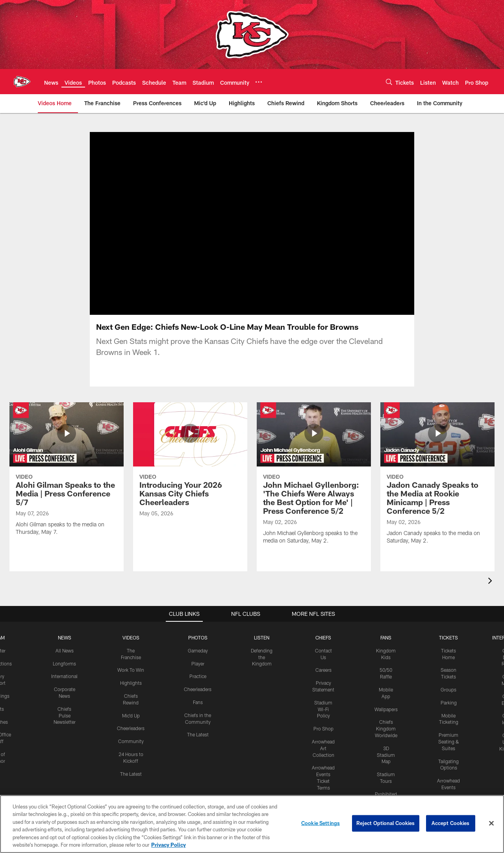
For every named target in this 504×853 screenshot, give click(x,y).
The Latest (131, 774)
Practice (198, 676)
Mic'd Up (131, 715)
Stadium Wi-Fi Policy (323, 709)
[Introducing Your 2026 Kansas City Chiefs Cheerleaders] (190, 465)
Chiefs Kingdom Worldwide (386, 728)
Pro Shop (323, 728)
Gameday (198, 650)
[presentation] (491, 582)
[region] (252, 824)
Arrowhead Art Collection (323, 748)
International (64, 676)
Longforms (64, 663)
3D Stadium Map (386, 755)
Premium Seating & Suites (449, 741)
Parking (449, 702)
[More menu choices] (259, 82)
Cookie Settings (321, 823)
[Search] (389, 82)
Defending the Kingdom (262, 657)
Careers (323, 670)
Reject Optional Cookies (386, 823)
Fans (198, 702)
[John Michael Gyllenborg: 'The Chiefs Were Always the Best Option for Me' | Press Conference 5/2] (314, 478)
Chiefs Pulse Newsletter (65, 715)
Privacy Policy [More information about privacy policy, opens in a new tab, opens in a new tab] (169, 845)
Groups (448, 689)
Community (131, 741)
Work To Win (131, 670)
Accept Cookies (451, 823)
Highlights (131, 683)
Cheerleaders (131, 728)
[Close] (491, 823)
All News (65, 650)
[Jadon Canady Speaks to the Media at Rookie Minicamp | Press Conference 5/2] (437, 478)
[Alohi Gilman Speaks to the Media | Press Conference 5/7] (67, 474)
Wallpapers (386, 709)
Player (198, 663)
